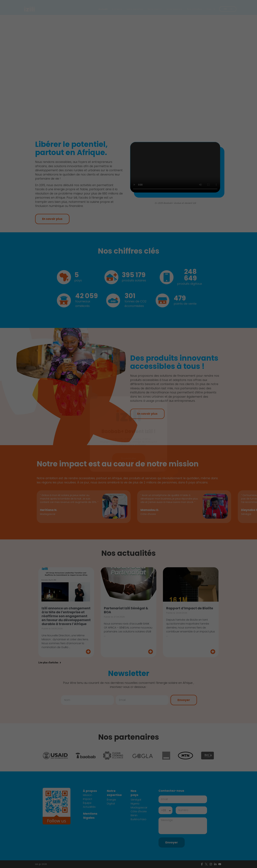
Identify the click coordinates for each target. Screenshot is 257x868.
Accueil (103, 9)
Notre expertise (135, 9)
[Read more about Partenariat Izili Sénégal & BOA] (128, 648)
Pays (211, 9)
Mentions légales (90, 812)
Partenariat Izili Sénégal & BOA (126, 607)
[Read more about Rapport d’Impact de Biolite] (191, 648)
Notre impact (155, 9)
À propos (117, 9)
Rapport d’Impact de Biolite (190, 605)
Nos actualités (194, 9)
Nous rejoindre (174, 9)
